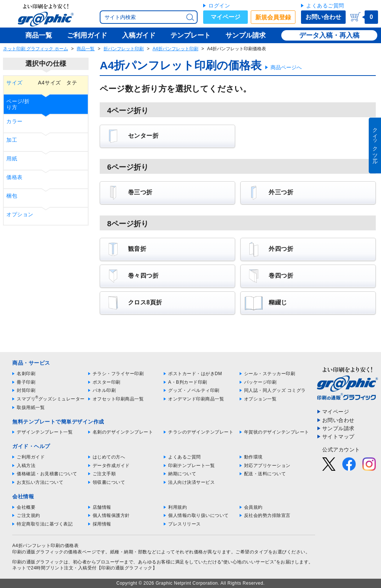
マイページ (225, 17)
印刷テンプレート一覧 (191, 466)
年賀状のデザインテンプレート (277, 432)
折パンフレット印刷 (124, 49)
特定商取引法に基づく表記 (45, 524)
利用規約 (177, 507)
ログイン (219, 6)
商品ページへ (286, 67)
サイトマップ (338, 437)
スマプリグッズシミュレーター (51, 399)
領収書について (109, 482)
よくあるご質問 (325, 6)
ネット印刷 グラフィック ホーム (36, 49)
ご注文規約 (28, 515)
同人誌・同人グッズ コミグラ (275, 390)
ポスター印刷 (107, 382)
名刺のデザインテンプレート (123, 432)
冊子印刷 (26, 382)
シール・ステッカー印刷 (270, 374)
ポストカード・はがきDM (195, 374)
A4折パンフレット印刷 (175, 49)
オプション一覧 (260, 399)
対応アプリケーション (267, 466)
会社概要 (26, 507)
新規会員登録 (273, 17)
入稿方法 (26, 466)
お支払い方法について (40, 482)
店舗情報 (102, 507)
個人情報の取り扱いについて (198, 515)
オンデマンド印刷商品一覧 (196, 399)
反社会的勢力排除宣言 (267, 515)
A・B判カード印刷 (188, 382)
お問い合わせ (323, 17)
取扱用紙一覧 (31, 408)
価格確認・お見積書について (47, 474)
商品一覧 (86, 49)
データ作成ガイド (111, 466)
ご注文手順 (104, 474)
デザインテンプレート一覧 (45, 432)
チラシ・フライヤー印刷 (118, 374)
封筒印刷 (26, 390)
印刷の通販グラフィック (38, 562)
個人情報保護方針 (111, 515)
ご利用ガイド (31, 457)
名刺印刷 (26, 374)
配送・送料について (265, 474)
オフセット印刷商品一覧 (118, 399)
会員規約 (253, 507)
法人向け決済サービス (191, 482)
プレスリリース (185, 524)
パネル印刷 (104, 390)
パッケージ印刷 (260, 382)
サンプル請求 (338, 428)
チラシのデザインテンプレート (201, 432)
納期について (182, 474)
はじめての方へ (109, 457)
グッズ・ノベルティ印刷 (194, 390)
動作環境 (253, 457)
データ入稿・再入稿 (329, 35)
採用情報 (102, 524)
